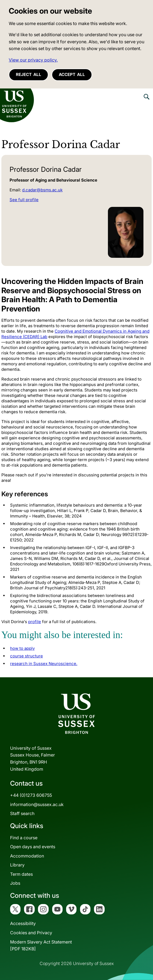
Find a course (24, 838)
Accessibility (23, 923)
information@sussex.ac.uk (37, 804)
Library (17, 865)
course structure (27, 656)
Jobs (15, 883)
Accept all (72, 74)
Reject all (29, 74)
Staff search (22, 813)
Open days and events (33, 847)
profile (35, 622)
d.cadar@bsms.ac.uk (42, 190)
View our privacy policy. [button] (33, 60)
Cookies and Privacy (31, 933)
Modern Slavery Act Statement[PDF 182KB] (41, 945)
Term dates (21, 874)
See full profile (24, 200)
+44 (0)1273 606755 (31, 795)
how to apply (22, 648)
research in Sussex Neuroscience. (44, 664)
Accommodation (27, 856)
